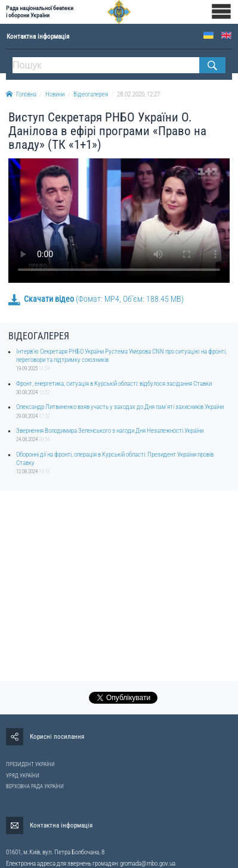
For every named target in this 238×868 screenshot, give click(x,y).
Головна (21, 94)
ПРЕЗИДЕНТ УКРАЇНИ (30, 764)
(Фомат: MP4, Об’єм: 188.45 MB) (96, 299)
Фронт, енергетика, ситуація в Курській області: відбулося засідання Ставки (114, 384)
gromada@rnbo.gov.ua (148, 864)
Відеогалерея (91, 94)
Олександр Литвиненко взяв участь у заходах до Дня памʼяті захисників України (120, 407)
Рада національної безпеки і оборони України (40, 12)
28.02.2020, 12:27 (138, 94)
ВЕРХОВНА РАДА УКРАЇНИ (35, 786)
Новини (55, 94)
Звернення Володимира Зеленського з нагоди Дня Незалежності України (110, 431)
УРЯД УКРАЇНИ (23, 776)
